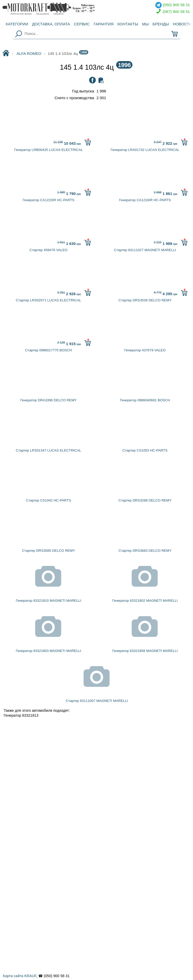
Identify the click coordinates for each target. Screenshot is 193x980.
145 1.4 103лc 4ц (96, 67)
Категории (17, 24)
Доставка (51, 24)
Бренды (161, 24)
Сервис (82, 24)
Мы (145, 24)
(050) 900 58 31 (173, 5)
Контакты (128, 24)
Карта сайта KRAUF (20, 976)
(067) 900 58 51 (173, 12)
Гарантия (104, 24)
